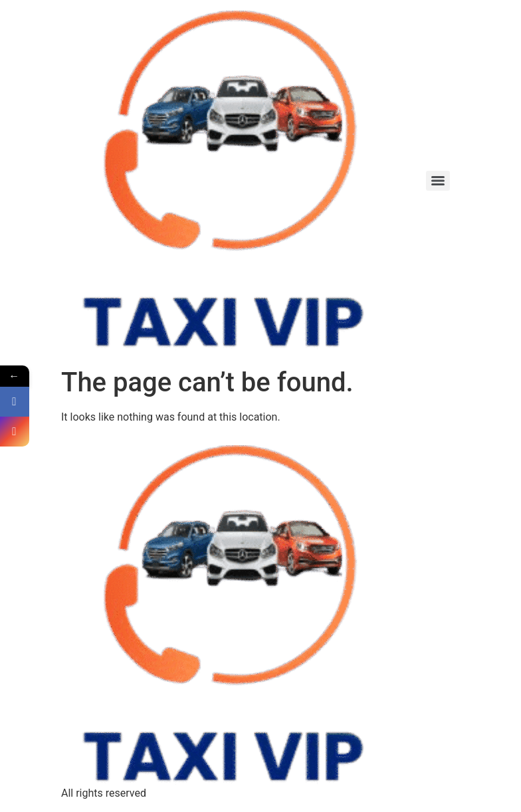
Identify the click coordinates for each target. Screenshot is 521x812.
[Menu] (438, 181)
